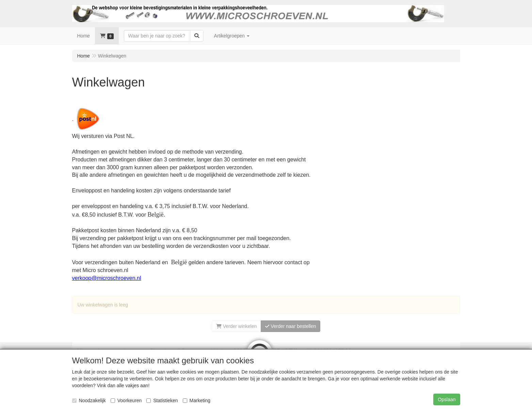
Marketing (197, 400)
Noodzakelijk (89, 400)
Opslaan (447, 399)
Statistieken (162, 400)
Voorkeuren (126, 400)
